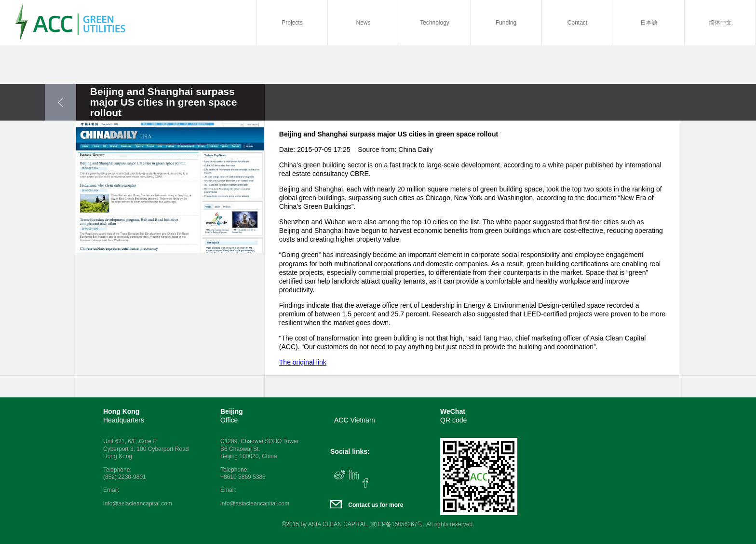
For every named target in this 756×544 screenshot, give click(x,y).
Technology (435, 23)
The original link (303, 362)
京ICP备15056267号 (397, 524)
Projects (292, 23)
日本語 (649, 23)
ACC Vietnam (355, 420)
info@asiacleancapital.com (138, 503)
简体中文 (720, 23)
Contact (577, 23)
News (363, 23)
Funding (506, 23)
